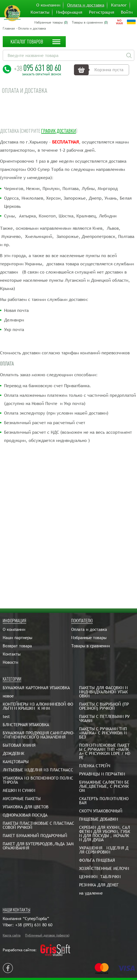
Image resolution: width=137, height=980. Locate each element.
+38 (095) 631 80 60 (34, 925)
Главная (9, 28)
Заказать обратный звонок (42, 74)
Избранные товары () (51, 22)
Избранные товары (89, 638)
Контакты (40, 12)
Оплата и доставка (86, 5)
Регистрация (102, 12)
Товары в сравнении (91, 646)
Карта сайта (12, 935)
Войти (127, 12)
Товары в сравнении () (90, 22)
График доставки (59, 131)
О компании (48, 5)
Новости (11, 662)
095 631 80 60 (38, 68)
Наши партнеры (17, 638)
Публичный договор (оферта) (47, 935)
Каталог (119, 5)
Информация (69, 12)
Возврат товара (17, 646)
